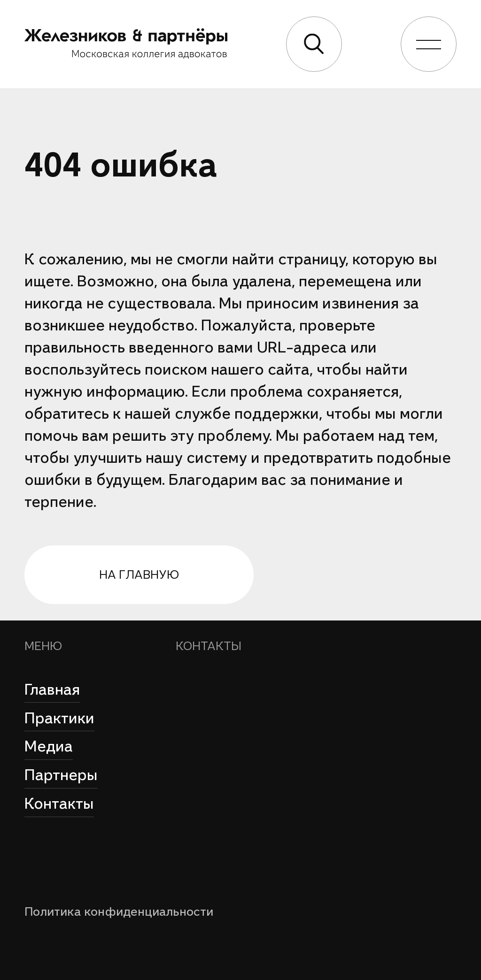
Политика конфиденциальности (119, 911)
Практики (59, 718)
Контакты (59, 804)
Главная (52, 689)
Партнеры (61, 775)
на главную (139, 574)
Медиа (49, 746)
